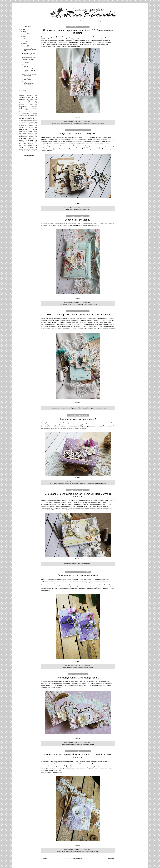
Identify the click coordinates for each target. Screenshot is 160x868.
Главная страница (64, 21)
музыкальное (34, 120)
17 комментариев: (86, 407)
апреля (25, 41)
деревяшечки (69, 123)
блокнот (65, 304)
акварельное (69, 409)
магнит (86, 667)
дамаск (31, 104)
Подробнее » (78, 117)
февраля (25, 46)
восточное (21, 104)
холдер (21, 151)
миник (75, 209)
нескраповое (24, 122)
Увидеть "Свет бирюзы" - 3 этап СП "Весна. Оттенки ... (29, 61)
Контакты (74, 21)
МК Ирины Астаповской (74, 149)
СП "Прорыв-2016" (24, 144)
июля (24, 36)
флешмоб (33, 149)
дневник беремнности (77, 304)
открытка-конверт (25, 131)
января (25, 88)
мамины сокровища (74, 484)
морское (22, 120)
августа (25, 34)
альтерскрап (57, 484)
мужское (79, 209)
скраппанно (81, 123)
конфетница (22, 115)
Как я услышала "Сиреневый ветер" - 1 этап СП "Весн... (29, 83)
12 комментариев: (86, 121)
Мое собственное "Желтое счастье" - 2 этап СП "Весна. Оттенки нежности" (78, 495)
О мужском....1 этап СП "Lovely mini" (78, 133)
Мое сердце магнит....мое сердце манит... (78, 678)
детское (69, 304)
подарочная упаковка (26, 135)
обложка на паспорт (26, 127)
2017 (23, 32)
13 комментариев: (86, 208)
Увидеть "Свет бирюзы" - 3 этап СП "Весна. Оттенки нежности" (78, 315)
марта (25, 43)
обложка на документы (27, 126)
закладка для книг (25, 113)
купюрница (22, 117)
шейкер (102, 123)
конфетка (33, 113)
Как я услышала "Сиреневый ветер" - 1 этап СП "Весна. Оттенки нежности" (78, 756)
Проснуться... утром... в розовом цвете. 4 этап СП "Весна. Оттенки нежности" (78, 32)
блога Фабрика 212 (104, 585)
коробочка (67, 484)
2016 (23, 91)
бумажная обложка (23, 103)
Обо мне (82, 21)
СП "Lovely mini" (86, 209)
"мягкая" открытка (61, 123)
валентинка (76, 667)
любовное (81, 667)
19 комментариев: (86, 742)
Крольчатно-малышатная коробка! (78, 419)
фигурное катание (23, 149)
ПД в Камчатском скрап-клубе (95, 427)
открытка (75, 123)
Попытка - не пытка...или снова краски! (78, 575)
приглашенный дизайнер (85, 484)
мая (24, 39)
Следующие (44, 858)
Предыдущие (111, 858)
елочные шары (34, 112)
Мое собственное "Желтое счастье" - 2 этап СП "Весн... (29, 70)
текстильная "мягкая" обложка (90, 304)
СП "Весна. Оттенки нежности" (92, 123)
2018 (23, 29)
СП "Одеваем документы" (27, 142)
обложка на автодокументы (27, 124)
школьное (32, 151)
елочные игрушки (25, 112)
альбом (72, 209)
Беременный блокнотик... (78, 220)
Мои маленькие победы (95, 21)
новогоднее (32, 122)
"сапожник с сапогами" (60, 409)
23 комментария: (86, 563)
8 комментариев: (86, 666)
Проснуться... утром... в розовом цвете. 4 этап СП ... (29, 49)
